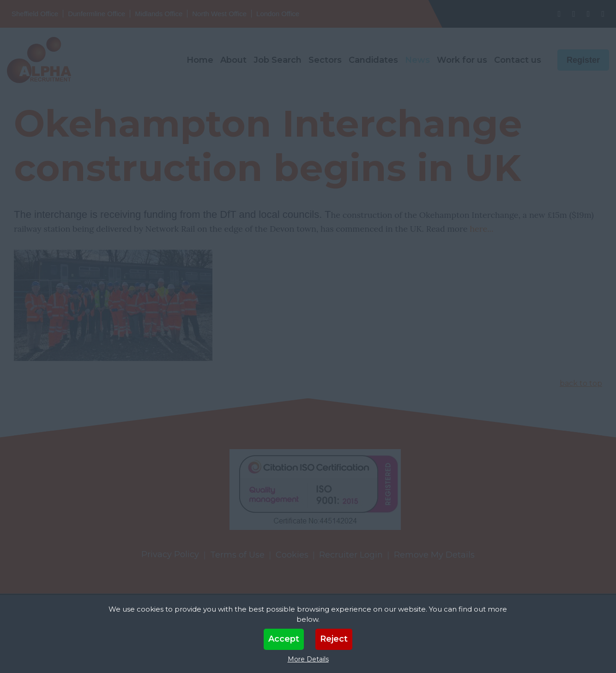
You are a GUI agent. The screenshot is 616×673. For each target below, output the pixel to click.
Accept (284, 639)
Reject (334, 639)
